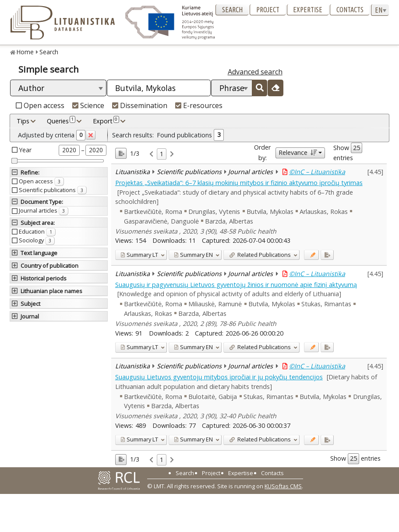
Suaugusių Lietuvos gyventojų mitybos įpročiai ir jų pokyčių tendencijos (219, 377)
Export (106, 121)
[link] (151, 154)
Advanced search (255, 72)
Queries (61, 121)
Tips (23, 121)
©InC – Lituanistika (317, 172)
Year (25, 150)
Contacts (350, 10)
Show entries (348, 152)
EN (193, 255)
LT (139, 255)
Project (268, 10)
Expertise (308, 10)
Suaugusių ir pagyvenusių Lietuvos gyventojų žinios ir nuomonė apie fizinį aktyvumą (236, 285)
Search (232, 10)
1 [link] (162, 154)
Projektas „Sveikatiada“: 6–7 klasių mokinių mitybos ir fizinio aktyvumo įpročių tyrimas (239, 183)
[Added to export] (327, 255)
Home (25, 52)
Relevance (298, 152)
